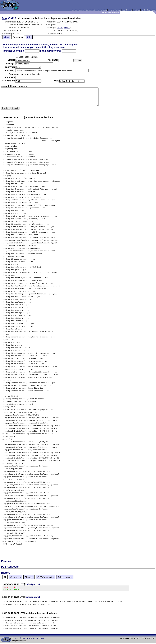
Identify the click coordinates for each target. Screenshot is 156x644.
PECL (67, 28)
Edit (29, 37)
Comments (15, 577)
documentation (91, 10)
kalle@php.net (33, 584)
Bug (4, 18)
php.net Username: (14, 51)
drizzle (60, 28)
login (154, 10)
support (82, 10)
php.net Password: (51, 51)
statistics (137, 10)
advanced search (115, 10)
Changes (29, 577)
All (5, 577)
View (6, 37)
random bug (146, 10)
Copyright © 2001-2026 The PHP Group (28, 639)
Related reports (65, 577)
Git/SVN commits (45, 577)
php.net (74, 10)
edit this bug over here (52, 47)
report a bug (102, 10)
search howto (127, 10)
